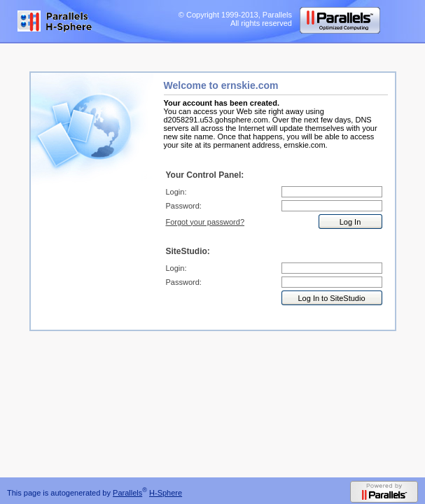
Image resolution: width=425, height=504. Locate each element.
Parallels (127, 493)
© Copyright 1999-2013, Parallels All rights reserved (235, 19)
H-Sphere (166, 493)
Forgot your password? (205, 222)
